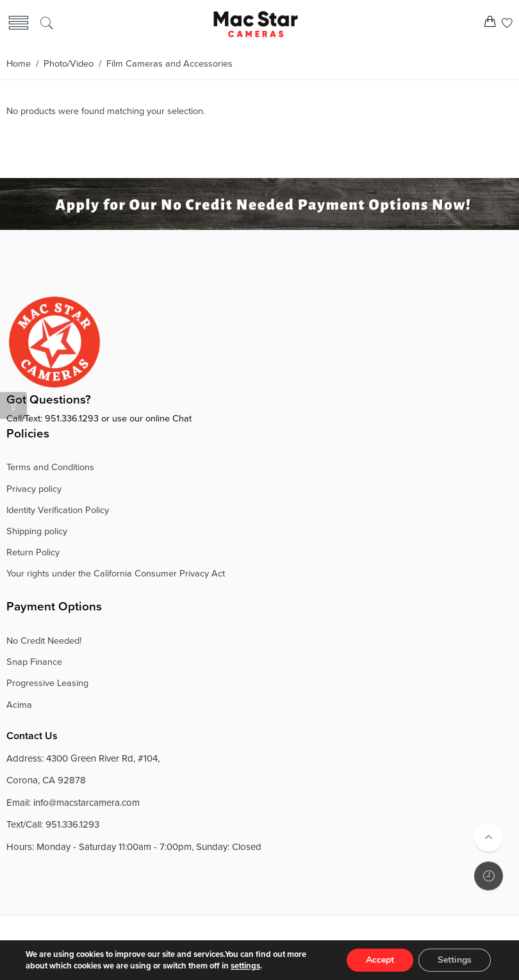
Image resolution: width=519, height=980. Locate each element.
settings (245, 966)
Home (19, 64)
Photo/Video (69, 64)
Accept (380, 960)
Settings (455, 960)
